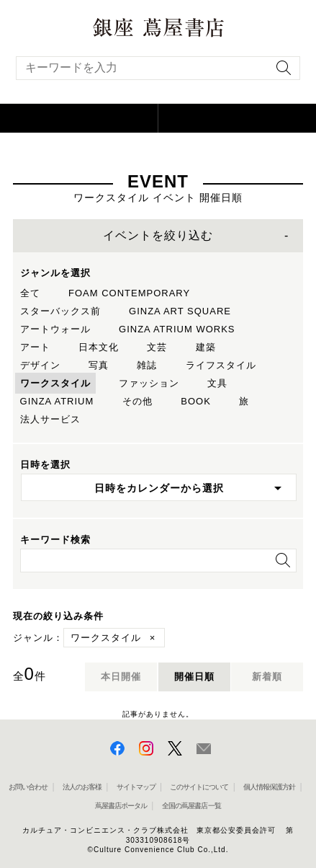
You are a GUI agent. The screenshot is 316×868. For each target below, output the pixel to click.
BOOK (196, 401)
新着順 (267, 677)
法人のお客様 (82, 787)
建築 (206, 347)
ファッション (149, 383)
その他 (137, 401)
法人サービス (50, 419)
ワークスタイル (55, 383)
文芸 (157, 347)
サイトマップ (136, 787)
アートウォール (55, 329)
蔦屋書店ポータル (121, 806)
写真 (99, 365)
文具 (217, 383)
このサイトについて (199, 787)
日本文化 (99, 347)
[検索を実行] (280, 72)
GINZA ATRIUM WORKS (177, 329)
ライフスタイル (221, 365)
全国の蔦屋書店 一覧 (192, 806)
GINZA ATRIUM (57, 401)
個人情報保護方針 (269, 787)
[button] (79, 118)
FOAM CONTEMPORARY (129, 293)
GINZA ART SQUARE (180, 311)
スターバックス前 (60, 311)
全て (30, 293)
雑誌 (147, 365)
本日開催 (121, 677)
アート (35, 347)
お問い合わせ (28, 787)
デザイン (40, 365)
